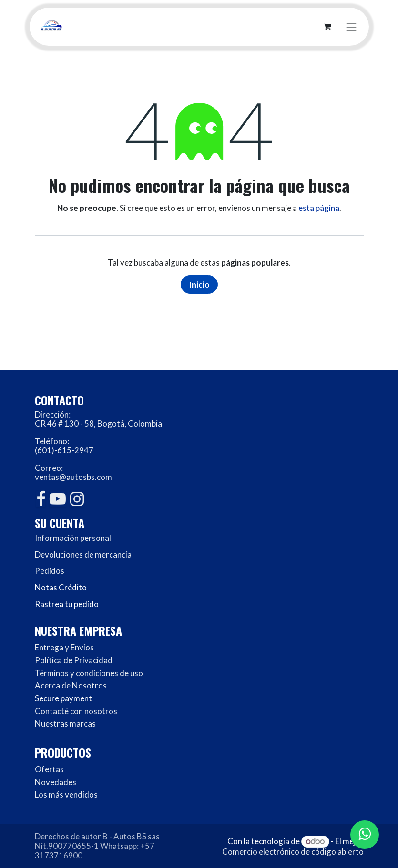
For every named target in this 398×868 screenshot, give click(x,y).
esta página (319, 208)
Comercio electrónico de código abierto (293, 852)
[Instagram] (77, 499)
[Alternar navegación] (351, 26)
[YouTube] (58, 499)
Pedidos (50, 571)
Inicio (199, 284)
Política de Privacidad (74, 660)
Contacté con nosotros (76, 711)
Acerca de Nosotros (71, 685)
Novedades (56, 782)
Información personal (73, 538)
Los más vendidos (66, 794)
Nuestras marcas (65, 723)
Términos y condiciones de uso (89, 673)
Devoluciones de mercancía (83, 554)
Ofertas (49, 769)
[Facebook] (41, 499)
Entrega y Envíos (64, 647)
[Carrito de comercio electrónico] (327, 27)
